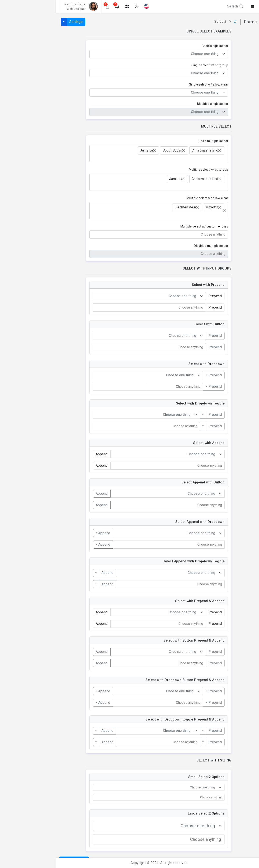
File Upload (241, 181)
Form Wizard (240, 164)
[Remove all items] (169, 211)
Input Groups (240, 131)
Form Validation (238, 156)
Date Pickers (240, 189)
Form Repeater (238, 206)
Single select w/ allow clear (153, 84)
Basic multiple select (158, 141)
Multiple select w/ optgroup (153, 170)
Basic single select (159, 46)
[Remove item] (164, 150)
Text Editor (242, 172)
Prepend (159, 336)
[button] (52, 6)
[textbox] (101, 54)
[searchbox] (168, 158)
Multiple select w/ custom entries (149, 226)
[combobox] (103, 54)
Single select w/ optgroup (154, 65)
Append (46, 494)
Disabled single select (157, 104)
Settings (20, 22)
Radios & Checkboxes (233, 139)
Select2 (244, 198)
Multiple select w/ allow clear (152, 198)
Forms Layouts (238, 147)
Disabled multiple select (155, 246)
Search (180, 6)
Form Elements (238, 122)
